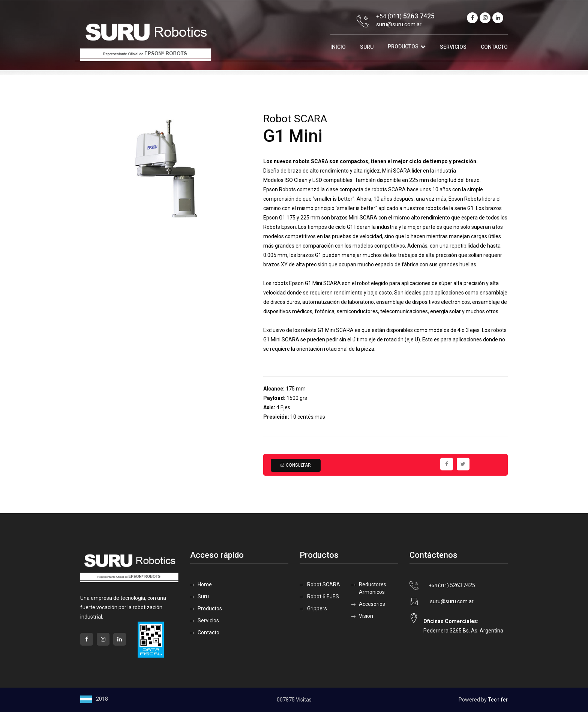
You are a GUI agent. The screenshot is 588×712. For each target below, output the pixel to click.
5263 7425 (452, 585)
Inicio (338, 47)
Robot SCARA (324, 584)
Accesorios (372, 604)
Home (205, 584)
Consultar (295, 465)
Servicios (453, 47)
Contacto (494, 47)
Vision (366, 616)
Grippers (317, 608)
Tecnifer (498, 700)
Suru (367, 47)
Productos (403, 47)
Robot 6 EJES (323, 596)
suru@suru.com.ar (399, 24)
